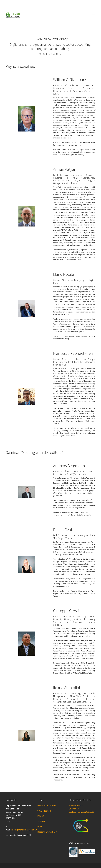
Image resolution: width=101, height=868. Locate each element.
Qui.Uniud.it (74, 809)
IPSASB (41, 816)
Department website (47, 806)
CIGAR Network (44, 811)
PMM (40, 827)
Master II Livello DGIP (47, 832)
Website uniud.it (76, 806)
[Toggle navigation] (94, 15)
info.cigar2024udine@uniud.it (24, 830)
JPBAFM (41, 821)
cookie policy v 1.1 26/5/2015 (82, 812)
